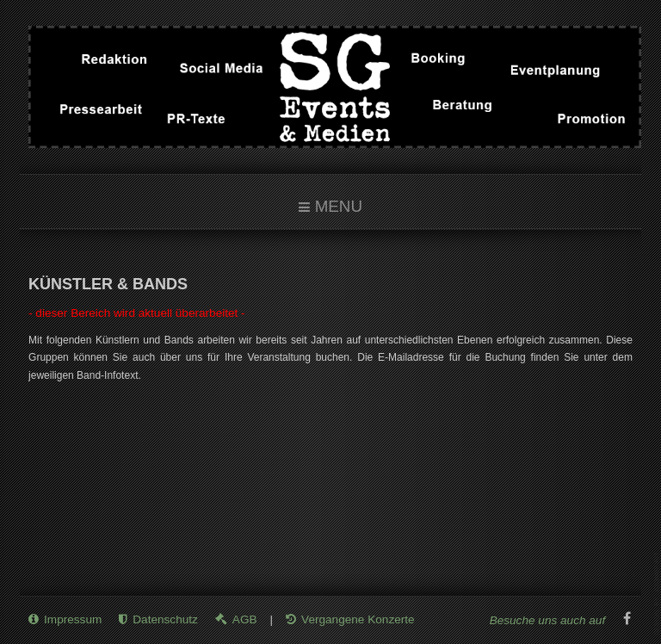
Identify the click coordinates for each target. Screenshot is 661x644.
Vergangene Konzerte (358, 619)
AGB (245, 619)
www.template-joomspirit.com (658, 594)
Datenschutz (165, 619)
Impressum (73, 619)
